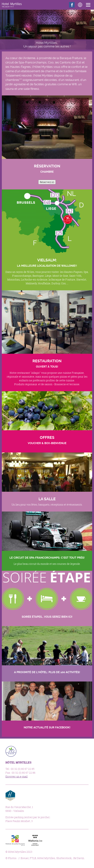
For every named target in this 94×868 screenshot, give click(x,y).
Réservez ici (47, 182)
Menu (89, 5)
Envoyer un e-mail (17, 776)
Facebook (72, 5)
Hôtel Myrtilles (12, 5)
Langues (80, 5)
